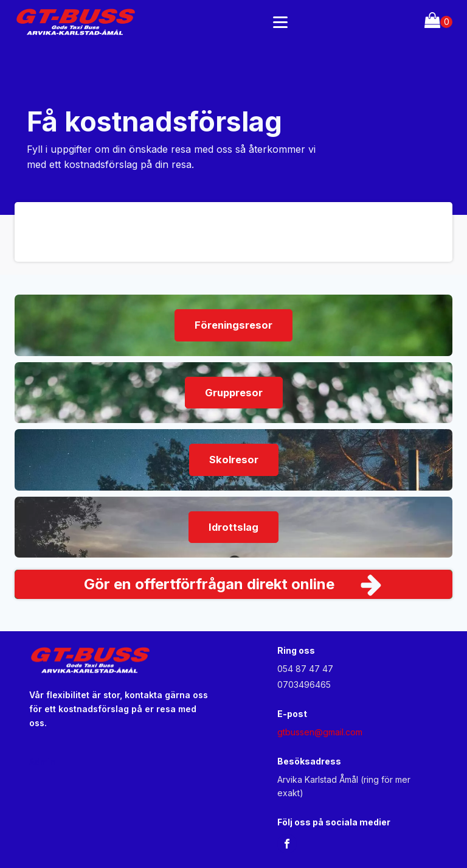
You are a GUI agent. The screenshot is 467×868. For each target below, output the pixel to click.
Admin (42, 762)
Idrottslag (233, 527)
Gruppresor (234, 393)
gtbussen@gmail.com (320, 732)
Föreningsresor (233, 325)
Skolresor (234, 460)
